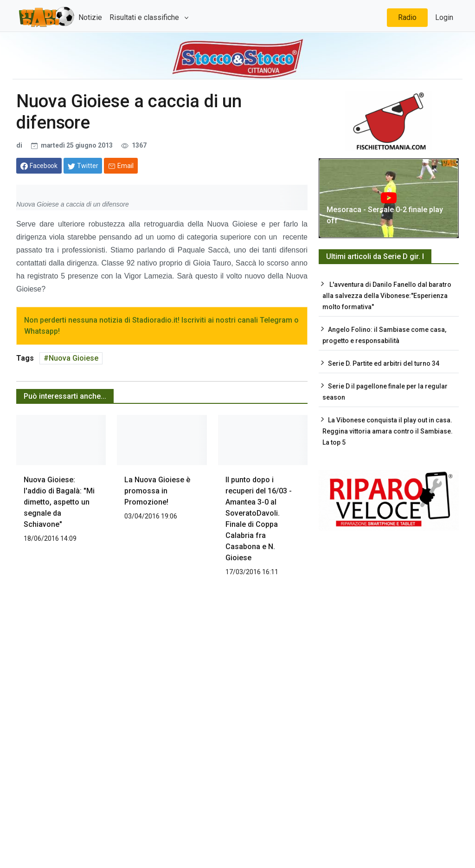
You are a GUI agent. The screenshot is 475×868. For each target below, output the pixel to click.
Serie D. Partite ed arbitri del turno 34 (384, 363)
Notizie (90, 17)
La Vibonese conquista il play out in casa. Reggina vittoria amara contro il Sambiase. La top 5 (388, 431)
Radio (407, 17)
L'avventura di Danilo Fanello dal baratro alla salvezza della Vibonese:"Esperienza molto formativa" (387, 296)
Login (444, 17)
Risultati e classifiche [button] (145, 17)
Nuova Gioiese (74, 358)
